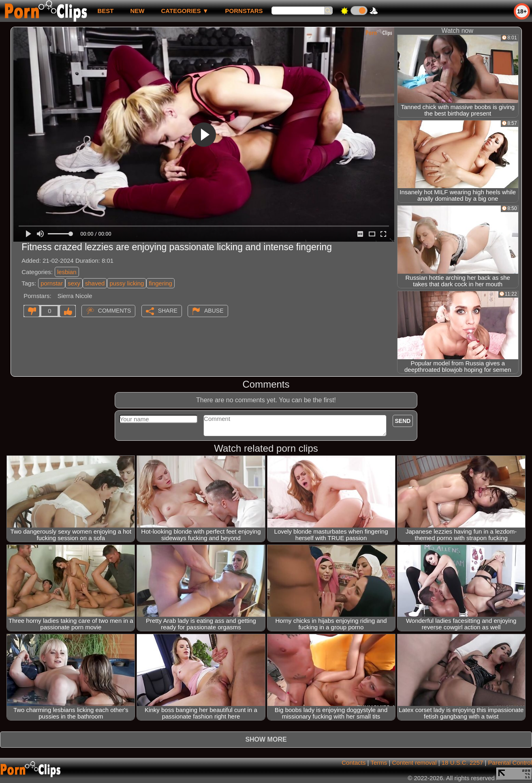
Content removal (414, 763)
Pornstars (244, 11)
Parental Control (510, 763)
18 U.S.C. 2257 (463, 763)
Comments (115, 311)
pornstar (52, 283)
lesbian (67, 272)
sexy (74, 283)
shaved (95, 283)
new (137, 11)
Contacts (354, 763)
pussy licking (127, 283)
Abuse (214, 311)
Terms (379, 763)
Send (403, 421)
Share (168, 311)
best (105, 11)
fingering (160, 283)
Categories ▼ (185, 11)
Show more (266, 739)
